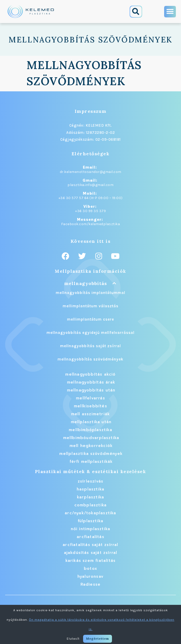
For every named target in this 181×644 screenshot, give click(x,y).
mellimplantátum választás (90, 306)
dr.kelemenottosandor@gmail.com (91, 172)
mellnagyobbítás (86, 283)
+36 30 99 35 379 (90, 211)
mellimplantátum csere (90, 319)
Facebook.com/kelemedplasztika (91, 224)
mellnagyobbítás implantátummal (90, 293)
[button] (136, 12)
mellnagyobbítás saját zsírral (90, 346)
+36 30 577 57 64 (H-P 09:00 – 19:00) (91, 198)
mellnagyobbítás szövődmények (90, 359)
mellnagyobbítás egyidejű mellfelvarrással (90, 333)
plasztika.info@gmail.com (90, 185)
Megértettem (98, 638)
